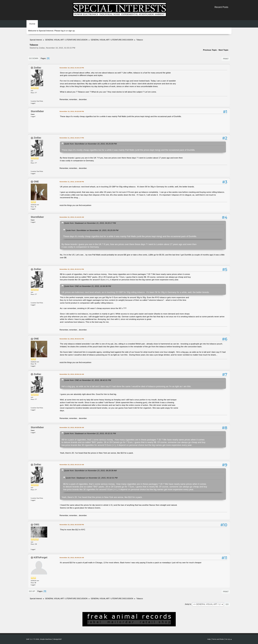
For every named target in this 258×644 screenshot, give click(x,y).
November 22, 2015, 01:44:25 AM (72, 217)
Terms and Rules (218, 639)
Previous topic (210, 50)
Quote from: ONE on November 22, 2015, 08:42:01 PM (87, 380)
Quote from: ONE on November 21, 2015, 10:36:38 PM (87, 286)
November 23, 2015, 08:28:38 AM (72, 427)
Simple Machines (46, 639)
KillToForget (41, 557)
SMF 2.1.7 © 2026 (33, 639)
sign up (71, 31)
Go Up (32, 591)
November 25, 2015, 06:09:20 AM (72, 558)
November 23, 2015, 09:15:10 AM (72, 465)
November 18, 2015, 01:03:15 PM (72, 68)
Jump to (188, 604)
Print (226, 59)
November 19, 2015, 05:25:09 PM (72, 111)
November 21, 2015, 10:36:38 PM (72, 182)
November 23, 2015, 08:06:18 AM (72, 374)
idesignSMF (58, 639)
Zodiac (38, 68)
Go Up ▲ (229, 639)
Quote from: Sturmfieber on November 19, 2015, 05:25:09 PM (90, 144)
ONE (36, 182)
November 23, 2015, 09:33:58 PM (72, 525)
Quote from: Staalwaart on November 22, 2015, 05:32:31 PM (90, 433)
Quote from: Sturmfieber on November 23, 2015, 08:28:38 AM (90, 470)
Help (209, 639)
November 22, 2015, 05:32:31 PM (72, 269)
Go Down (34, 58)
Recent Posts (221, 7)
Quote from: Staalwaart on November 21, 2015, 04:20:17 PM (90, 223)
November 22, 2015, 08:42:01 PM (72, 339)
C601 (37, 524)
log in (63, 31)
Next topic (223, 50)
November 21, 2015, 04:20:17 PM (72, 138)
